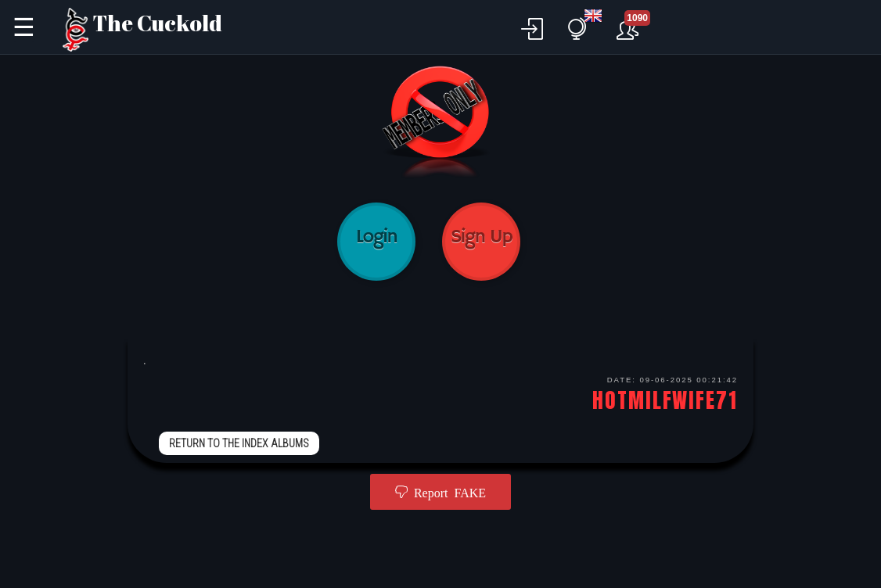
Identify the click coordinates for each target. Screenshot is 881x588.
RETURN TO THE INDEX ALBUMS (239, 443)
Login (376, 242)
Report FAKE (447, 492)
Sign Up (481, 242)
